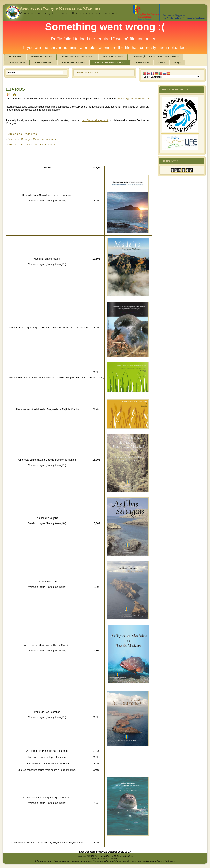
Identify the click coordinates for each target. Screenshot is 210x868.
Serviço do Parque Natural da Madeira (60, 9)
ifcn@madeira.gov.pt (95, 120)
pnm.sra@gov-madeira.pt (133, 99)
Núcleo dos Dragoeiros (22, 134)
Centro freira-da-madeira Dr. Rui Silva (32, 145)
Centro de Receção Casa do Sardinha (32, 139)
